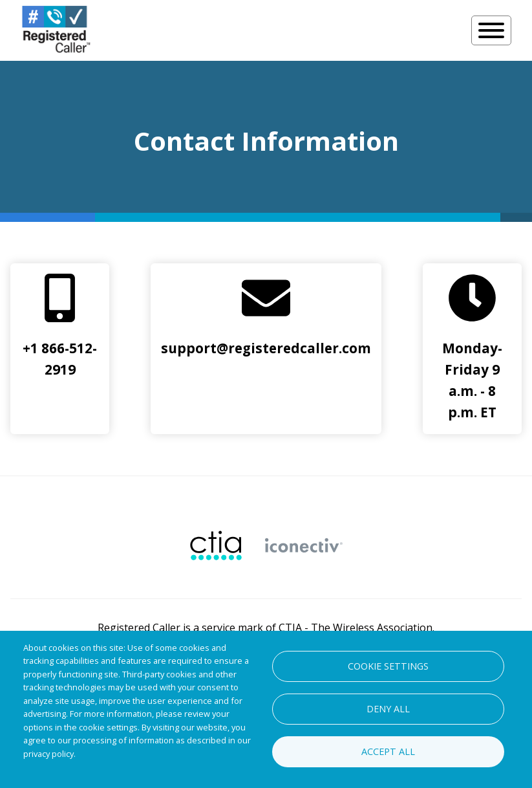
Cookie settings (388, 666)
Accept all (388, 751)
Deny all (388, 709)
